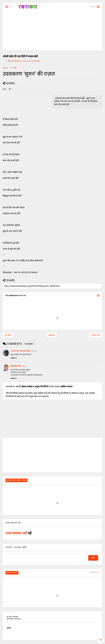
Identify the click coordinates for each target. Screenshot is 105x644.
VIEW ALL (95, 572)
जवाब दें (14, 358)
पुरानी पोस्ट (96, 335)
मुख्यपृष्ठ (52, 335)
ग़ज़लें (15, 68)
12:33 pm (34, 351)
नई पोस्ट (8, 335)
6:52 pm (24, 366)
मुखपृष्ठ (9, 628)
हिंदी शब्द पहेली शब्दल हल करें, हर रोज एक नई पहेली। (24, 61)
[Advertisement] (52, 31)
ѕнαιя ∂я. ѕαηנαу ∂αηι (21, 351)
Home (5, 68)
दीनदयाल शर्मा (16, 366)
